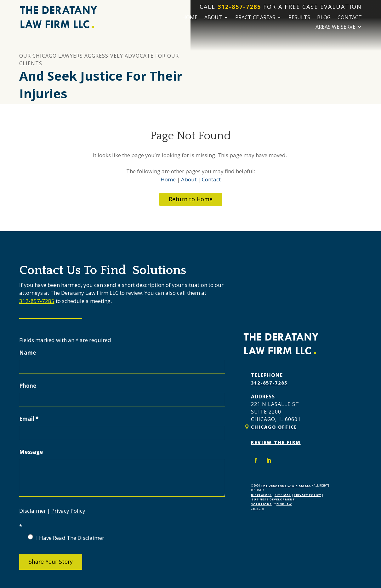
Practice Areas (255, 18)
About (213, 18)
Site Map (283, 495)
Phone (28, 386)
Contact (350, 18)
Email (29, 419)
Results (299, 18)
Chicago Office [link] (274, 427)
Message (31, 452)
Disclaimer (33, 511)
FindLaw (284, 504)
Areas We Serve (336, 27)
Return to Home (191, 199)
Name (28, 353)
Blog (324, 18)
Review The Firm (276, 442)
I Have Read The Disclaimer (70, 538)
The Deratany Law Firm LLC (286, 485)
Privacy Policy (68, 511)
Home (190, 18)
